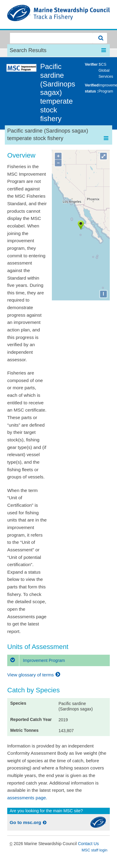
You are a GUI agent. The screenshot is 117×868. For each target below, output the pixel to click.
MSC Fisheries (58, 14)
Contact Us (88, 844)
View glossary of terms (35, 675)
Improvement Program (36, 660)
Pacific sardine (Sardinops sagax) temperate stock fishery (58, 92)
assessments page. (27, 798)
